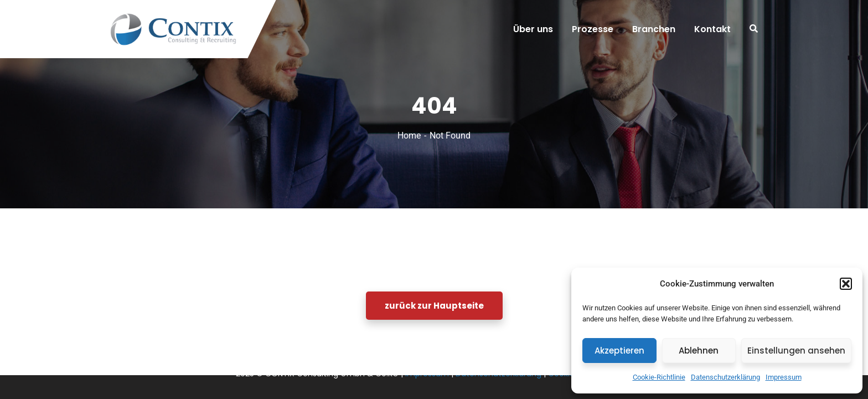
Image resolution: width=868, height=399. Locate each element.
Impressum (784, 377)
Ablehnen (699, 351)
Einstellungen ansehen (796, 351)
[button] (846, 284)
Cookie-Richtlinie (659, 377)
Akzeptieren (619, 351)
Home (409, 135)
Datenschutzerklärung (725, 377)
